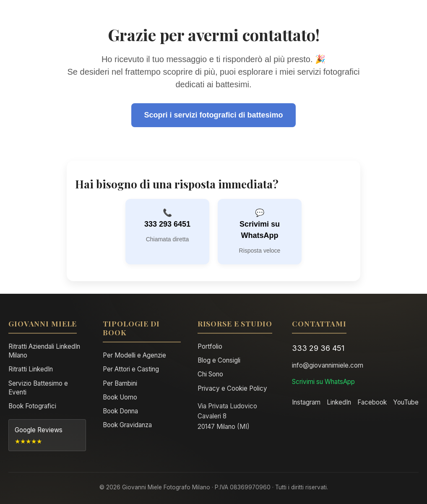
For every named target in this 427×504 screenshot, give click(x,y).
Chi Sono (210, 374)
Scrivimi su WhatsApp (260, 230)
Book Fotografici (32, 406)
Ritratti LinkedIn (31, 369)
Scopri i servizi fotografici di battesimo (213, 115)
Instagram (306, 402)
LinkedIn (339, 402)
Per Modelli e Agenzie (134, 355)
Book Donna (120, 411)
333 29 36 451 (318, 348)
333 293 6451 (167, 224)
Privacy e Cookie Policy (232, 388)
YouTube (406, 402)
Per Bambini (120, 383)
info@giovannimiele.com (328, 365)
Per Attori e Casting (131, 369)
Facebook (372, 402)
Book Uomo (120, 397)
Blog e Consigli (219, 360)
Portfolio (210, 346)
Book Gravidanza (127, 425)
